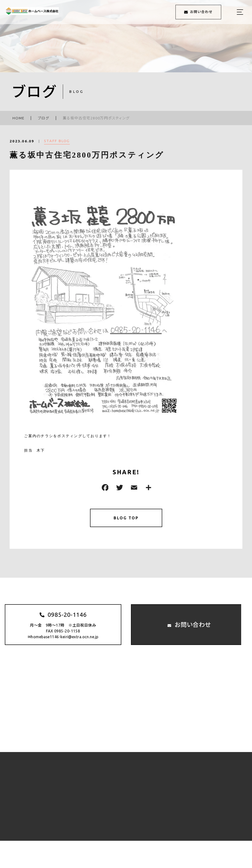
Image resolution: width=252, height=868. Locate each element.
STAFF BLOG (57, 144)
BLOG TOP (126, 519)
